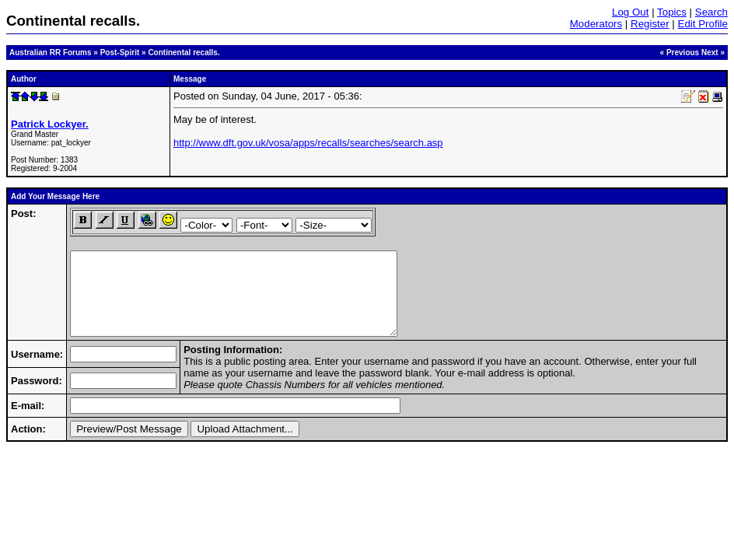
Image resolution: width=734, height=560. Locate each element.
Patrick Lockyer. (50, 124)
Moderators (596, 24)
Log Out (630, 12)
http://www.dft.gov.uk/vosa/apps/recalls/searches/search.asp (308, 143)
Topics (672, 12)
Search (711, 12)
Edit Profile (703, 24)
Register (650, 24)
